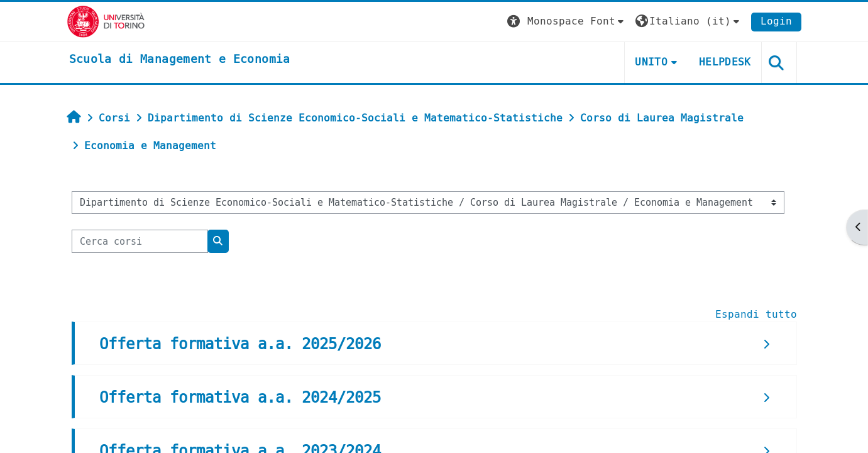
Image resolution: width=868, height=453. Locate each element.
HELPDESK (725, 62)
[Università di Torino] (106, 21)
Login (776, 21)
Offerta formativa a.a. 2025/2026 (240, 344)
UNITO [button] (651, 62)
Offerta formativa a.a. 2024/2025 (240, 398)
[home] (180, 60)
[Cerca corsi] (140, 241)
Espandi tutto (756, 314)
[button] (567, 22)
